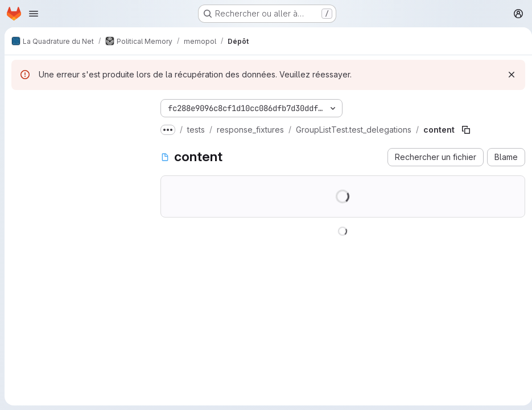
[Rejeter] (507, 75)
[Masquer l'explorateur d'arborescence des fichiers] (20, 106)
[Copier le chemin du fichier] (466, 130)
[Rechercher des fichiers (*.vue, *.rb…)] (77, 129)
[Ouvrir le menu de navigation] (34, 14)
